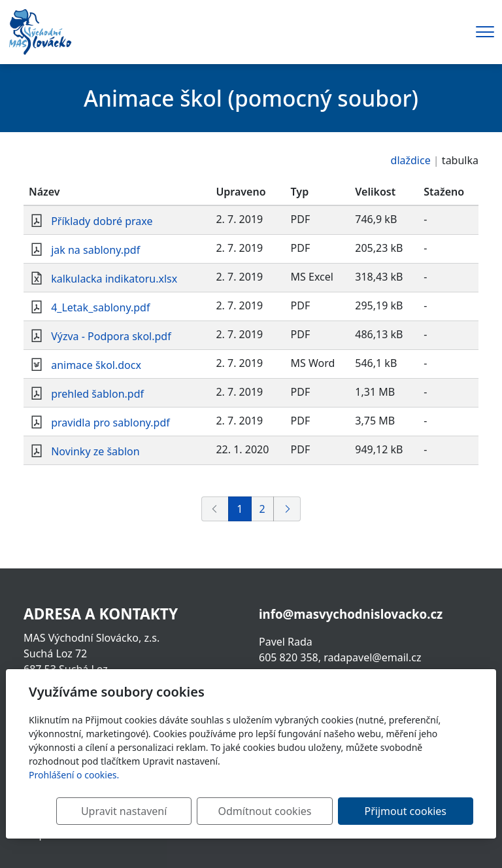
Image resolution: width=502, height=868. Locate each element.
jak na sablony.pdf (95, 250)
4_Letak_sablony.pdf (100, 307)
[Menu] (485, 32)
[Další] (287, 509)
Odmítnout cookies (279, 811)
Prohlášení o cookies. (74, 775)
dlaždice (411, 160)
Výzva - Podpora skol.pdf (111, 336)
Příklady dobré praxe (102, 221)
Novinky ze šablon (95, 451)
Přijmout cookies (410, 811)
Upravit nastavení (149, 811)
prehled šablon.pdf (97, 394)
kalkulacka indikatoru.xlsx (114, 279)
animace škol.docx (96, 365)
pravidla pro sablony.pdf (110, 423)
